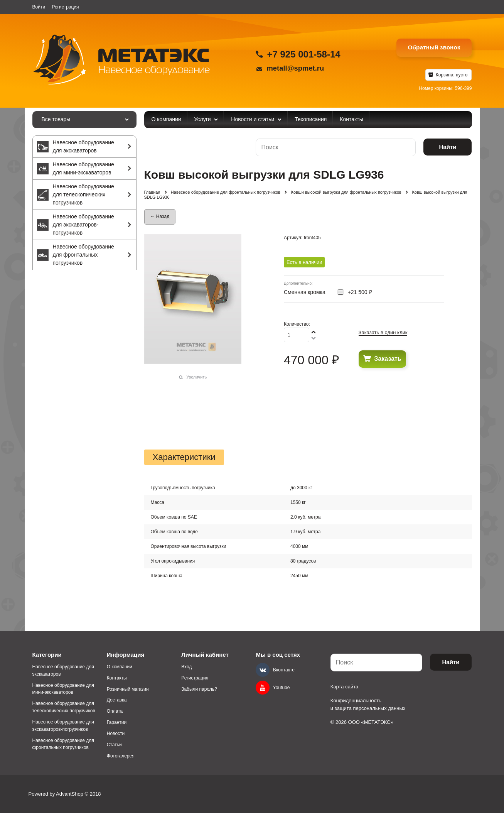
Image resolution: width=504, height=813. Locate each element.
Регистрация (65, 7)
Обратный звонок (434, 47)
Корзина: (451, 75)
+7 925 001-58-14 (303, 54)
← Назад (160, 216)
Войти (39, 7)
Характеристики (184, 457)
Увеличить (196, 377)
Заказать (388, 359)
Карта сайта (344, 687)
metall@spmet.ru (295, 68)
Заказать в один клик (383, 332)
